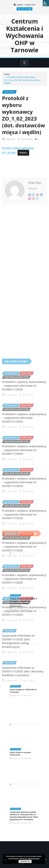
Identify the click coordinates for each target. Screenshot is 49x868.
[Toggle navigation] (24, 63)
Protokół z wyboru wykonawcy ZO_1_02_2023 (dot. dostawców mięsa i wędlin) (22, 83)
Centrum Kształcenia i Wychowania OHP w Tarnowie (25, 36)
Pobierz (23, 170)
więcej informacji (34, 859)
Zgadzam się (25, 861)
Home (7, 77)
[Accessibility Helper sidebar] (46, 3)
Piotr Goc (11, 156)
